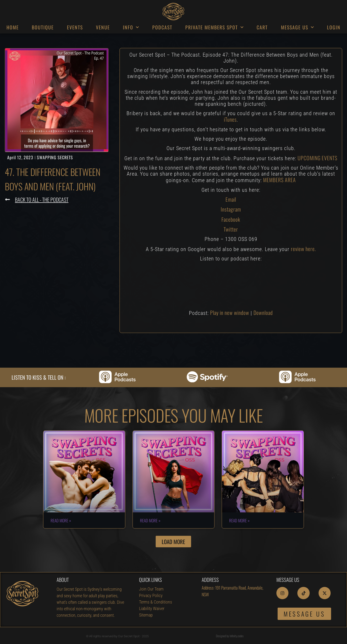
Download (263, 312)
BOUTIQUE (43, 27)
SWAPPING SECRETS (55, 157)
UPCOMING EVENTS (317, 158)
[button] (173, 557)
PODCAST (162, 27)
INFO (131, 27)
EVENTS (75, 27)
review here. (303, 249)
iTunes (230, 119)
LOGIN (334, 27)
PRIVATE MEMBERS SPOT (214, 27)
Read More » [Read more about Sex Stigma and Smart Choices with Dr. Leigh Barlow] (61, 535)
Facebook (231, 219)
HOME (13, 27)
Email (231, 199)
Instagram (231, 209)
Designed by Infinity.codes (230, 636)
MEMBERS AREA (280, 180)
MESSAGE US (297, 27)
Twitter (231, 229)
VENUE (103, 27)
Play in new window (230, 312)
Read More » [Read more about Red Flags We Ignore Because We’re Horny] (150, 535)
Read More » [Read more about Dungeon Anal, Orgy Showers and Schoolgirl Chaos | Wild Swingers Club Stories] (239, 535)
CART (262, 27)
